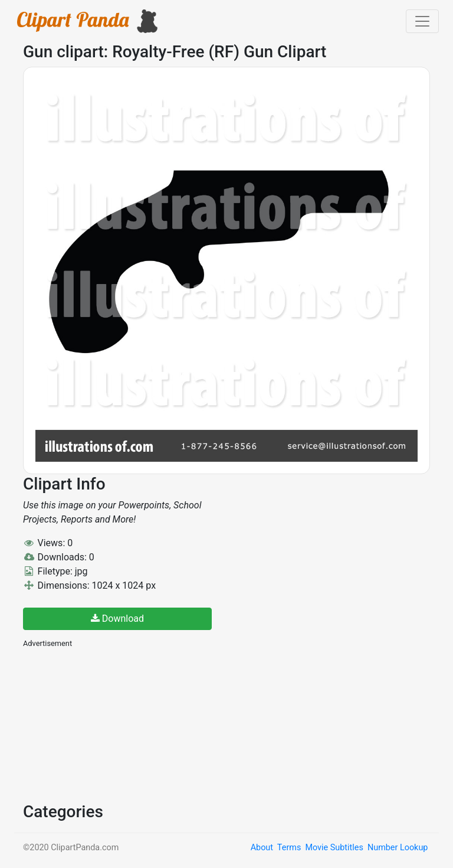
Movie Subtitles (334, 848)
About (262, 848)
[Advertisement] (111, 724)
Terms (289, 848)
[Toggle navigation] (422, 21)
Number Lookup (398, 848)
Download (117, 619)
